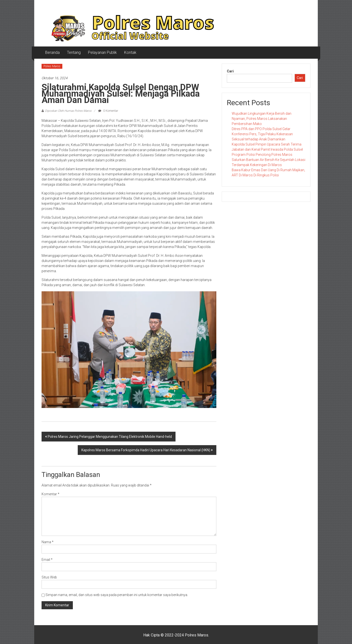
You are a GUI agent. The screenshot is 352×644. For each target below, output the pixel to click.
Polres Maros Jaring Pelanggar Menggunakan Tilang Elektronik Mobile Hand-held (110, 437)
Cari (230, 71)
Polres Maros (52, 66)
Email (47, 560)
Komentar (50, 494)
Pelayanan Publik (102, 52)
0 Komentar (108, 111)
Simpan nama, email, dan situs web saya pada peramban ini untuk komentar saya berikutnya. (117, 595)
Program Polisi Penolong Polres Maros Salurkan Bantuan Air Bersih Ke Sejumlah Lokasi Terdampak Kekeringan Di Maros (269, 160)
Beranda (52, 52)
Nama (48, 542)
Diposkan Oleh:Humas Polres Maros (68, 111)
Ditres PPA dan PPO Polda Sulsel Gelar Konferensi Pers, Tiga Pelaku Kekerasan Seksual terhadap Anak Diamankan (262, 134)
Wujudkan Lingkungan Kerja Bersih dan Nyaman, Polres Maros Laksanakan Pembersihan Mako (262, 119)
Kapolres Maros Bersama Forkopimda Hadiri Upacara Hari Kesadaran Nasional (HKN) (146, 450)
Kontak (130, 52)
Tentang (74, 52)
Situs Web (49, 577)
